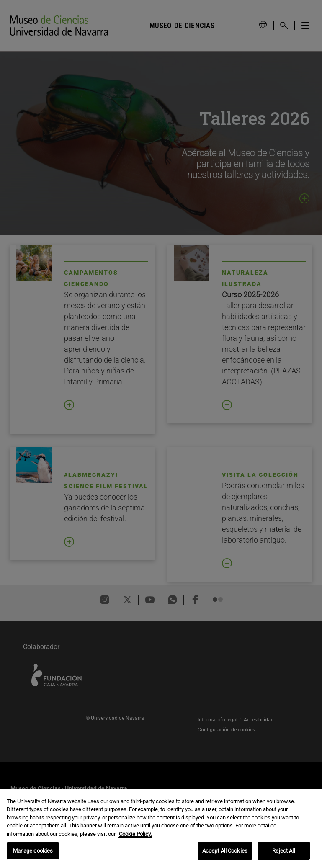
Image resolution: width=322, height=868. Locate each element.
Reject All (283, 851)
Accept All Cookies (225, 851)
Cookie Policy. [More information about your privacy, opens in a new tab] (135, 834)
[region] (161, 828)
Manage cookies (33, 851)
